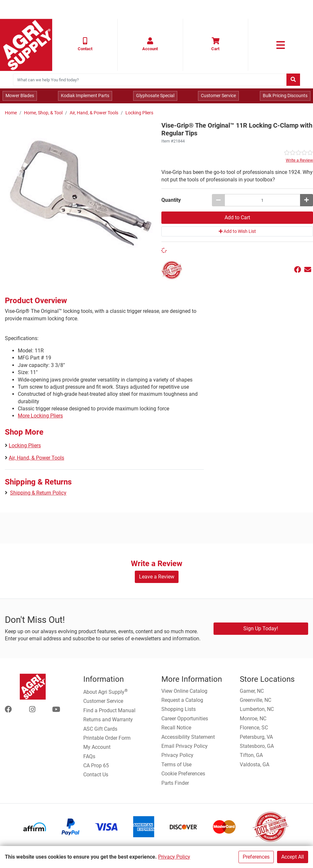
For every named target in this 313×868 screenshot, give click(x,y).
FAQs (89, 756)
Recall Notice (176, 728)
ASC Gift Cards (100, 729)
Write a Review (299, 160)
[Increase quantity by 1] (307, 200)
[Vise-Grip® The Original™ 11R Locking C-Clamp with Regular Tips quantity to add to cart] (262, 200)
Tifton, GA (251, 755)
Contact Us (96, 775)
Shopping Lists (179, 709)
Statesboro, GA (257, 746)
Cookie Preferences (183, 774)
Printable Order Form (107, 738)
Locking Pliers (139, 113)
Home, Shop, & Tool (43, 113)
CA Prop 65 (96, 765)
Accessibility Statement (188, 737)
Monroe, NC (253, 719)
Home (11, 113)
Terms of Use (176, 765)
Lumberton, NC (257, 709)
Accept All (293, 857)
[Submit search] (293, 80)
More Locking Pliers (40, 416)
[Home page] (26, 45)
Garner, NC (252, 691)
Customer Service (218, 96)
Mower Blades (20, 96)
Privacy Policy (174, 857)
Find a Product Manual (109, 710)
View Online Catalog (184, 691)
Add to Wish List (237, 231)
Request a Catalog (182, 700)
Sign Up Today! (261, 628)
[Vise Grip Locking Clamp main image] (81, 195)
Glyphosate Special (155, 96)
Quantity (171, 200)
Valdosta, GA (255, 765)
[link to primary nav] (281, 45)
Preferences (256, 857)
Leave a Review (157, 577)
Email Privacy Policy (185, 746)
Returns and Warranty (108, 720)
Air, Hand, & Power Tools (94, 113)
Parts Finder (175, 783)
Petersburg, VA (256, 737)
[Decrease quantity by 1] (218, 200)
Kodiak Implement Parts (85, 96)
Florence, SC (254, 728)
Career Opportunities (185, 719)
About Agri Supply (105, 691)
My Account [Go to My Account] (97, 747)
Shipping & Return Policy (38, 493)
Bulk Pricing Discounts (285, 96)
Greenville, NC (255, 700)
